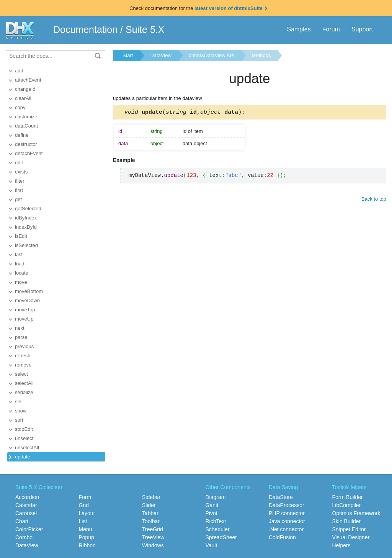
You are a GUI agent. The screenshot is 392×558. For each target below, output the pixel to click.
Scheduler (218, 529)
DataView (161, 55)
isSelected (26, 245)
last (19, 254)
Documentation (85, 29)
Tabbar (150, 513)
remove (23, 365)
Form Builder (348, 497)
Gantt (212, 505)
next (20, 328)
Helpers (341, 545)
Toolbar (151, 521)
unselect (24, 438)
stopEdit (24, 429)
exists (21, 172)
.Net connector (286, 529)
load (20, 264)
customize (26, 117)
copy (20, 107)
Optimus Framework (356, 513)
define (22, 135)
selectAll (24, 383)
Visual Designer (351, 537)
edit (19, 163)
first (19, 190)
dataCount (26, 126)
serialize (24, 392)
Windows (153, 545)
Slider (149, 505)
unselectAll (27, 448)
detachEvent (29, 153)
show (21, 411)
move (21, 282)
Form (85, 497)
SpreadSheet (221, 537)
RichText (216, 521)
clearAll (23, 98)
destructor (26, 144)
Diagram (216, 497)
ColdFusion (282, 537)
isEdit (21, 236)
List (83, 521)
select (21, 374)
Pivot (212, 513)
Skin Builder (347, 521)
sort (19, 420)
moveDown (27, 300)
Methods (261, 55)
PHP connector (287, 513)
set (18, 402)
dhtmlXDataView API (212, 55)
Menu (86, 529)
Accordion (27, 497)
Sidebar (151, 497)
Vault (212, 545)
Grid (84, 505)
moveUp (24, 319)
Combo (24, 537)
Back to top (374, 200)
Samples (299, 29)
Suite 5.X (145, 29)
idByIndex (26, 218)
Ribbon (87, 545)
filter (20, 181)
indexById (26, 227)
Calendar (26, 505)
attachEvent (28, 80)
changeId (25, 89)
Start (128, 55)
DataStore (281, 497)
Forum (331, 29)
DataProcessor (287, 505)
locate (22, 273)
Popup (87, 537)
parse (21, 337)
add (19, 71)
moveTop (25, 310)
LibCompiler (347, 505)
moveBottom (29, 291)
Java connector (287, 521)
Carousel (26, 513)
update (23, 457)
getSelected (28, 209)
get (18, 199)
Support (362, 29)
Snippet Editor (349, 529)
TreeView (153, 537)
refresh (23, 356)
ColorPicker (29, 529)
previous (24, 346)
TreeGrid (153, 529)
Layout (87, 513)
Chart (22, 521)
